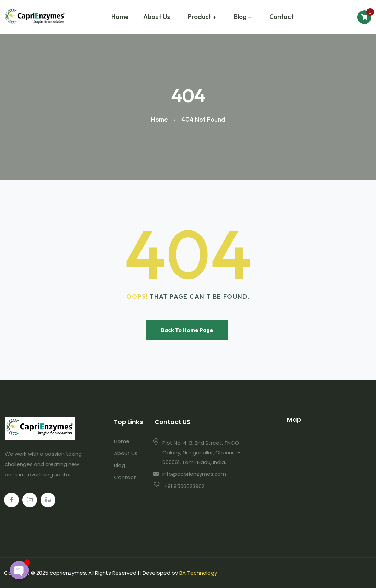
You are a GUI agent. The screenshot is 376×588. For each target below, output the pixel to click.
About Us (157, 17)
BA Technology (198, 573)
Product (200, 17)
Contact (281, 17)
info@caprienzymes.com (194, 474)
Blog (240, 17)
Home (120, 17)
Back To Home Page (187, 330)
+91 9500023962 (184, 486)
